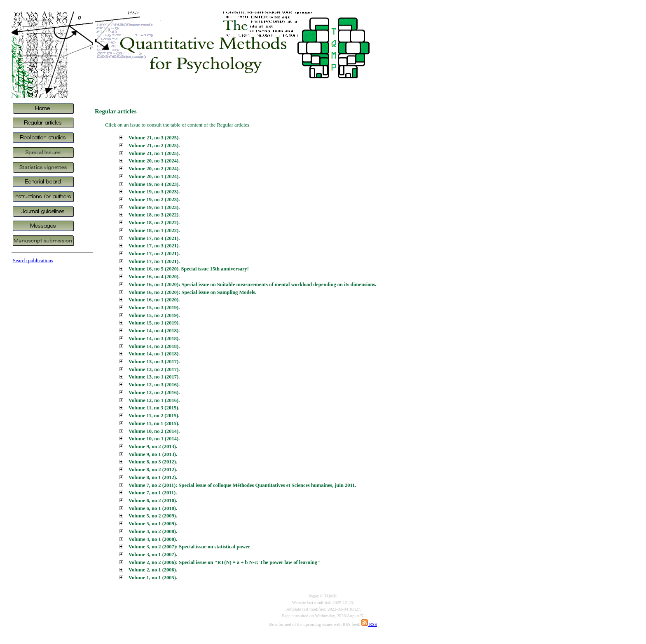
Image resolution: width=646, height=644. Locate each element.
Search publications (33, 261)
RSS (369, 624)
